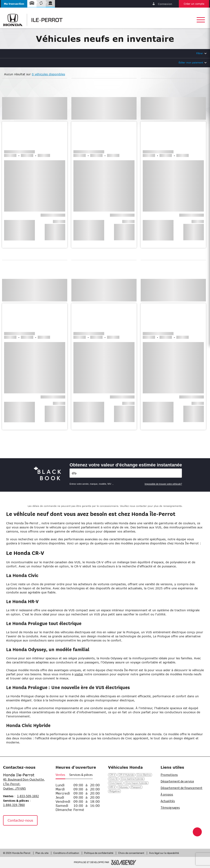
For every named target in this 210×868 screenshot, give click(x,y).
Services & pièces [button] (81, 775)
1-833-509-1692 (28, 796)
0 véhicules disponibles (48, 74)
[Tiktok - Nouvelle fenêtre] (28, 834)
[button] (14, 4)
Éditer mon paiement (191, 62)
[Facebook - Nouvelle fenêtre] (8, 834)
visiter (79, 674)
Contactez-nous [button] (20, 820)
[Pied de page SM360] (124, 862)
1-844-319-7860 (14, 805)
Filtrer (200, 53)
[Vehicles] (126, 473)
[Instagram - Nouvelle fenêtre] (18, 834)
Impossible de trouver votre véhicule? (163, 484)
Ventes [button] (60, 775)
